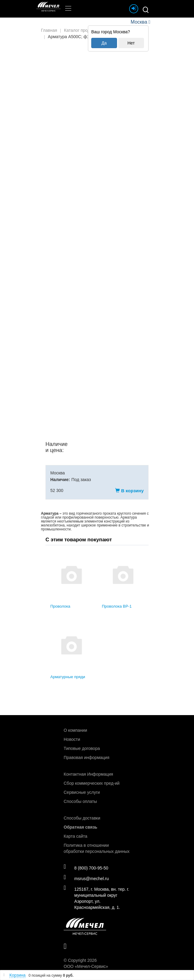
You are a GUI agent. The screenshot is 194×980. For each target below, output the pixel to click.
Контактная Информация (88, 774)
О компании (75, 730)
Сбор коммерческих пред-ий (92, 783)
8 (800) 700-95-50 (86, 868)
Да (104, 43)
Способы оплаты (80, 801)
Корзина (17, 975)
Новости (72, 739)
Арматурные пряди (68, 677)
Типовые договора (82, 748)
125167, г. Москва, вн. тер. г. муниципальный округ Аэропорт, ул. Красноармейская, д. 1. (96, 898)
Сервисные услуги (82, 792)
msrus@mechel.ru (86, 878)
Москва (139, 22)
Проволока (60, 606)
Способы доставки (82, 818)
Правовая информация (87, 757)
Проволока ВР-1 (117, 606)
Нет (131, 43)
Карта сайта (75, 836)
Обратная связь (80, 827)
